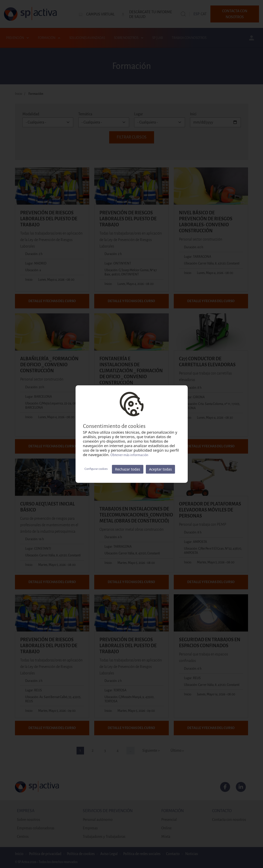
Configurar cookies (96, 469)
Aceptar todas (160, 469)
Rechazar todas (128, 469)
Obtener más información (129, 455)
